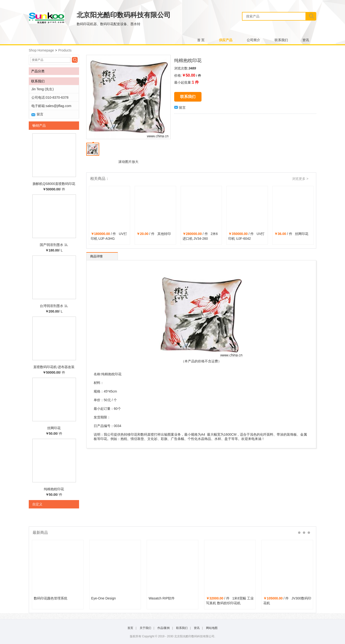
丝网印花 (54, 428)
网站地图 (212, 628)
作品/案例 (164, 628)
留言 (180, 108)
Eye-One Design (104, 598)
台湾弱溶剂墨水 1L (54, 306)
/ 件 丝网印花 (291, 234)
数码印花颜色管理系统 (51, 598)
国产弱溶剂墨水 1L (54, 245)
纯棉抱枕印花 (54, 489)
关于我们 (145, 628)
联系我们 (281, 40)
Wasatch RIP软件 (162, 598)
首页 (130, 628)
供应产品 (226, 40)
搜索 (311, 16)
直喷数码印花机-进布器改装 (54, 367)
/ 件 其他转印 (154, 234)
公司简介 (253, 40)
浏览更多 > (300, 179)
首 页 (201, 40)
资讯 (306, 40)
